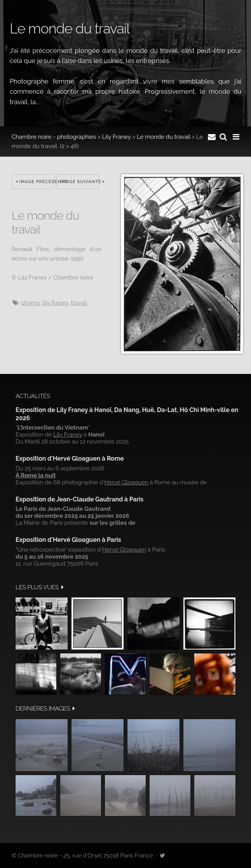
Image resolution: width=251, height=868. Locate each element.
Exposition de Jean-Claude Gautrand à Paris (79, 499)
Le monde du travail (164, 137)
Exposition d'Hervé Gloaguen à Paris (68, 540)
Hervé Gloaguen (126, 482)
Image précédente (35, 182)
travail (79, 303)
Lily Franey (117, 137)
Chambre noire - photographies (54, 137)
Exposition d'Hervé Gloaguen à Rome (70, 458)
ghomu (30, 303)
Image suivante (80, 182)
